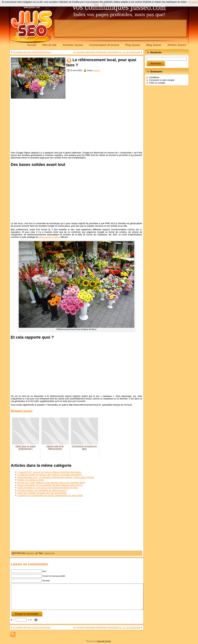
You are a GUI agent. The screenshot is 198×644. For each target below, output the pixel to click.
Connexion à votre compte (162, 80)
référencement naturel (49, 237)
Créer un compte (157, 83)
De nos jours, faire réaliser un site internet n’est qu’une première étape (51, 483)
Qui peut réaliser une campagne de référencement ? (43, 490)
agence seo (50, 553)
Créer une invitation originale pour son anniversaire (42, 493)
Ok (104, 5)
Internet (30, 553)
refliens (97, 70)
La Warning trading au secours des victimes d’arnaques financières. (50, 475)
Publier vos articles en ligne (31, 480)
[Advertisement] (120, 28)
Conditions (154, 77)
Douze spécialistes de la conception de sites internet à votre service (50, 485)
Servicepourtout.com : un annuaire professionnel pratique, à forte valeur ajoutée (56, 477)
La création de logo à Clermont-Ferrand (32, 52)
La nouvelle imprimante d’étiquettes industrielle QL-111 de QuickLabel (107, 52)
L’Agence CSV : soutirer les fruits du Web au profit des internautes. (50, 472)
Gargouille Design (104, 641)
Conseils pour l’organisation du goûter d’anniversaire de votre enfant (50, 495)
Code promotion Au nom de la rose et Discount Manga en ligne (48, 488)
